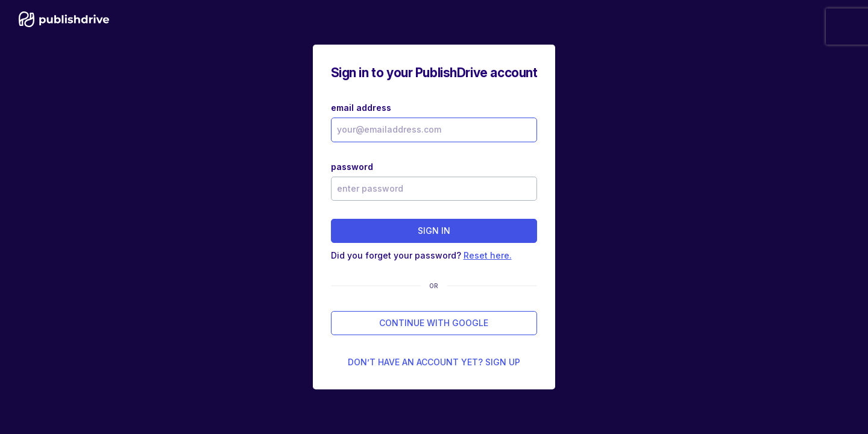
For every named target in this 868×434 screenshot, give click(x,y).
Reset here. (488, 255)
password (352, 167)
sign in (434, 231)
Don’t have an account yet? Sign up (434, 362)
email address (361, 108)
